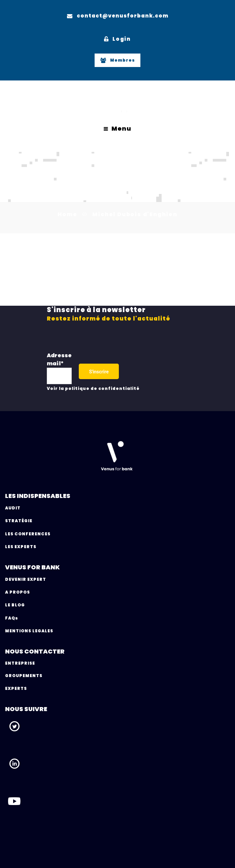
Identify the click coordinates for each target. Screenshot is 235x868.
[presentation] (170, 370)
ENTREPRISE (20, 663)
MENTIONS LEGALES (29, 631)
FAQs (12, 618)
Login (117, 39)
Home (67, 214)
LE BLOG (15, 605)
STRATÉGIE (19, 521)
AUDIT (13, 508)
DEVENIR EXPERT (26, 579)
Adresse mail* (59, 359)
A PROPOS (18, 592)
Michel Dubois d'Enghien (135, 214)
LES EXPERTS (21, 547)
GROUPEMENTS (24, 676)
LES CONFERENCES (28, 534)
